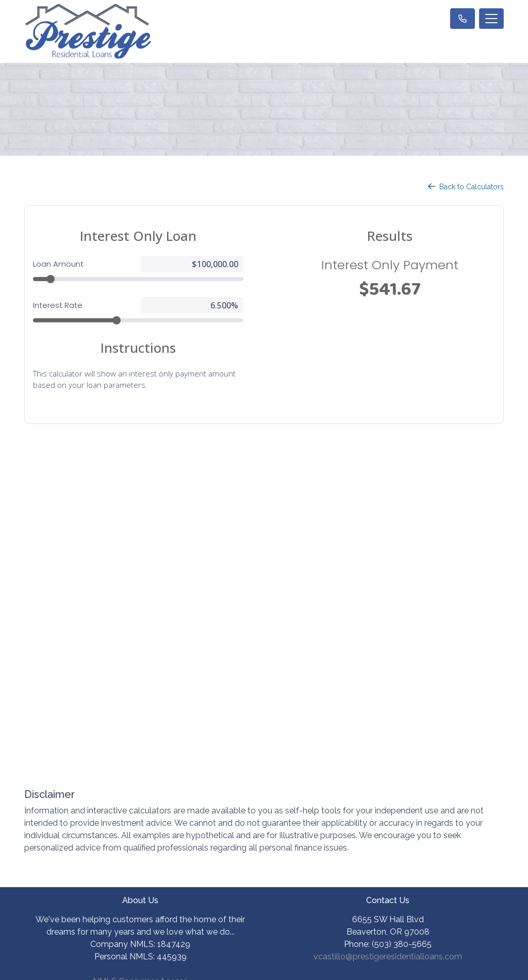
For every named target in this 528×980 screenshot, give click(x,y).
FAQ (388, 848)
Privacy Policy (141, 782)
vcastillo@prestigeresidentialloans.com (388, 674)
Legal (140, 760)
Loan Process (388, 782)
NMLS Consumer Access (140, 699)
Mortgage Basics (388, 804)
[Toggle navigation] (491, 19)
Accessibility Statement (141, 804)
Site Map (141, 826)
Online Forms (388, 826)
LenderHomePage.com (297, 965)
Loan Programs (388, 760)
